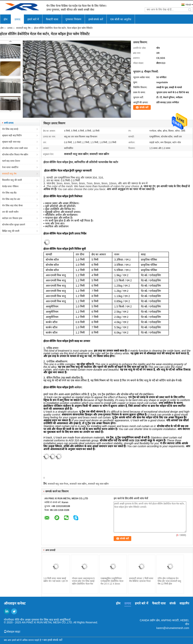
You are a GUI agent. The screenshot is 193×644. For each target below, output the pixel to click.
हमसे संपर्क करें (96, 19)
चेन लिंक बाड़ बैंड (9, 193)
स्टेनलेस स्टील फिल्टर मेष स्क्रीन (15, 155)
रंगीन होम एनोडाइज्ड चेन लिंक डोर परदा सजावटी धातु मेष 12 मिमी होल (169, 581)
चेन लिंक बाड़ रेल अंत (11, 199)
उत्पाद (17, 19)
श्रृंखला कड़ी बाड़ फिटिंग (12, 135)
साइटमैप (184, 603)
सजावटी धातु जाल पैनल (58, 484)
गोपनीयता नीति (12, 620)
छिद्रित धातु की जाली (11, 231)
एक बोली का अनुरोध (121, 19)
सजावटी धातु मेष (23, 28)
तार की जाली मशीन (10, 212)
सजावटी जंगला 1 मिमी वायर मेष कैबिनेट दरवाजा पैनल (141, 580)
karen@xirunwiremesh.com (173, 628)
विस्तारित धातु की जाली (12, 180)
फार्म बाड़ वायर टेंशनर (11, 161)
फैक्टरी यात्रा (52, 19)
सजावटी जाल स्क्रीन (78, 484)
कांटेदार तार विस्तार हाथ (12, 218)
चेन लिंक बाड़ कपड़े (10, 129)
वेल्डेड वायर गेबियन (10, 186)
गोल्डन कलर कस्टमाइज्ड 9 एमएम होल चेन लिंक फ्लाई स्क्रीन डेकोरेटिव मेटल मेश (83, 581)
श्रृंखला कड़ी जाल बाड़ (11, 142)
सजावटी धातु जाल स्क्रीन (98, 484)
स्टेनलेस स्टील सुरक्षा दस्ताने (14, 225)
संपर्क (173, 603)
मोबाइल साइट (12, 632)
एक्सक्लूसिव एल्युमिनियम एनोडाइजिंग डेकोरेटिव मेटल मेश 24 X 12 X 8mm (112, 581)
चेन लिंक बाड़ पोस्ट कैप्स (12, 206)
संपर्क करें (144, 107)
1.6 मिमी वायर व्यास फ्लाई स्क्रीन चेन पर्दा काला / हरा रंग (56, 580)
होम (6, 19)
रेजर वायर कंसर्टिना (10, 167)
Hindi (188, 5)
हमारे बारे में (33, 19)
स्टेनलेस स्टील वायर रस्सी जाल (15, 148)
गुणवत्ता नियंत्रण (73, 19)
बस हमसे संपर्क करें (53, 640)
